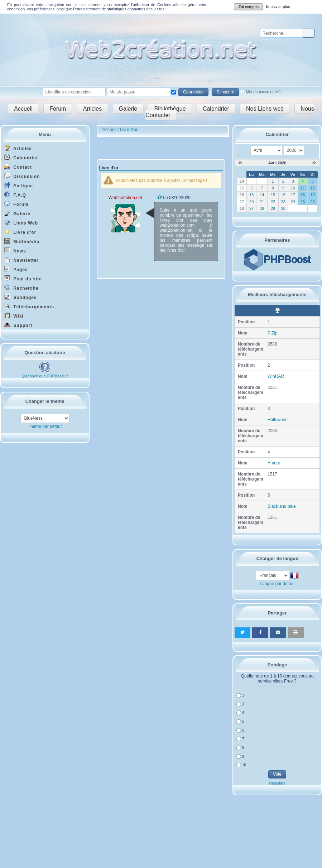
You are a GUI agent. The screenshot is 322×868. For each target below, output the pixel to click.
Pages (16, 269)
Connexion (193, 92)
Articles (92, 109)
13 (251, 195)
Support (18, 325)
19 (312, 195)
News (15, 250)
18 (303, 195)
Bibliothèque (170, 109)
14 (262, 195)
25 (303, 202)
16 (283, 195)
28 (262, 208)
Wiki (14, 316)
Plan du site (23, 278)
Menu (45, 134)
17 (293, 195)
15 (273, 195)
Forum (58, 109)
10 (293, 188)
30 (283, 208)
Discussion (22, 176)
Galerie (128, 109)
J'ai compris (248, 7)
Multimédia (22, 241)
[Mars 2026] (240, 163)
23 (283, 202)
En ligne (19, 185)
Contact (18, 167)
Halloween (278, 420)
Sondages (21, 297)
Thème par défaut (45, 426)
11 (303, 188)
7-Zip (272, 333)
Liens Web (21, 223)
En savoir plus (278, 6)
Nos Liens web (265, 109)
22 (273, 202)
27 (251, 208)
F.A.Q (15, 195)
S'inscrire (225, 92)
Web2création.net (125, 198)
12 (312, 188)
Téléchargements (29, 306)
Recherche (21, 288)
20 (251, 202)
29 (273, 208)
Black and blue (282, 506)
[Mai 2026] (314, 163)
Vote (277, 774)
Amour (274, 463)
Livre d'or (20, 232)
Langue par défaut (277, 584)
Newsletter (21, 260)
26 (312, 202)
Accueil (23, 109)
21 (262, 202)
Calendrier (216, 109)
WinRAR (276, 376)
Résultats (277, 783)
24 (293, 202)
